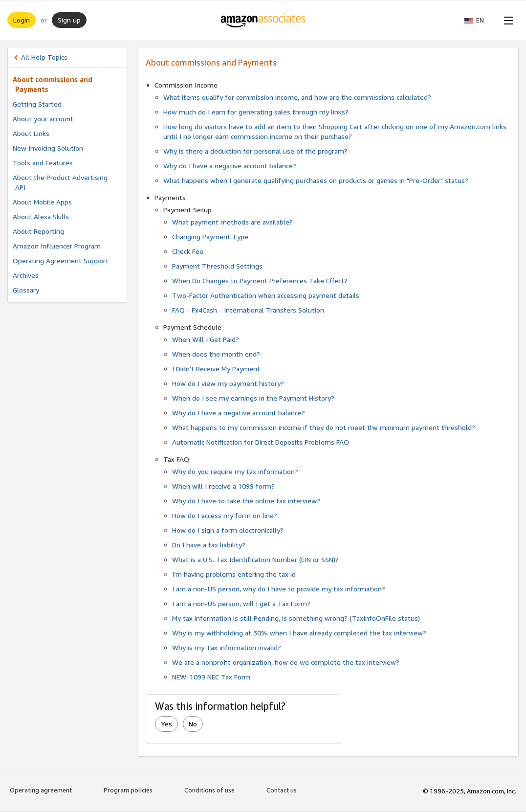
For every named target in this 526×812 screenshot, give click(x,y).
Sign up (69, 20)
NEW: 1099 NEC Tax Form (211, 677)
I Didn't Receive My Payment (216, 369)
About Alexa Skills (41, 216)
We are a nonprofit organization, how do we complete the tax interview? (286, 662)
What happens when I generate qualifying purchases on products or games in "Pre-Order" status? (316, 180)
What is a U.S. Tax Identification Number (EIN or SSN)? (255, 559)
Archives (26, 275)
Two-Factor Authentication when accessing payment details (266, 295)
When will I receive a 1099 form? (223, 486)
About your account (43, 119)
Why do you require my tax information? (235, 471)
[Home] (263, 20)
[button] (479, 20)
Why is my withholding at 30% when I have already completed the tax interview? (299, 633)
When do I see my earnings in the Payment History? (253, 398)
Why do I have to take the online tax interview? (246, 501)
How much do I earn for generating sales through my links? (256, 112)
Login (22, 20)
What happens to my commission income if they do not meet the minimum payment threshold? (324, 427)
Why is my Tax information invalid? (227, 647)
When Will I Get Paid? (206, 339)
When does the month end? (216, 354)
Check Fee (188, 251)
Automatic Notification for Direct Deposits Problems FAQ (261, 442)
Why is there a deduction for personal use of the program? (255, 151)
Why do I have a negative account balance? (230, 166)
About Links (31, 133)
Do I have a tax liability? (209, 545)
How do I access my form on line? (225, 515)
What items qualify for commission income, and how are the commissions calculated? (297, 97)
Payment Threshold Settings (217, 266)
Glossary (26, 290)
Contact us (282, 790)
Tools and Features (43, 163)
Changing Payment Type (210, 237)
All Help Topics (44, 57)
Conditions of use (209, 790)
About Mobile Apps (42, 202)
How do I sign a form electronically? (228, 530)
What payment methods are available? (232, 222)
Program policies (128, 790)
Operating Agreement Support (61, 260)
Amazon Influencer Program (57, 246)
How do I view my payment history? (228, 383)
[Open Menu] (506, 20)
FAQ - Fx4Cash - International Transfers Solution (248, 310)
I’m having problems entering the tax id (234, 574)
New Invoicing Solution (48, 148)
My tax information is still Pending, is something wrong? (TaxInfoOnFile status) (296, 618)
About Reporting (38, 231)
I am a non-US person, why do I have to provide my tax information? (279, 589)
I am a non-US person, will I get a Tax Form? (241, 603)
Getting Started (37, 104)
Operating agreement (41, 790)
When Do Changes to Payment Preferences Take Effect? (260, 281)
